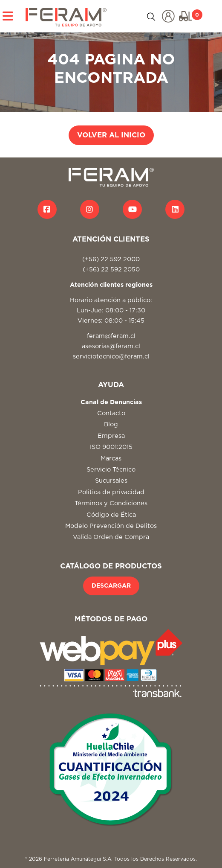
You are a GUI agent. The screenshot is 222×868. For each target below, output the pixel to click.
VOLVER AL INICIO (111, 135)
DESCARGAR (111, 586)
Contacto (111, 413)
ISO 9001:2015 (111, 447)
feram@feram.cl (111, 336)
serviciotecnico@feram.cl (111, 357)
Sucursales (111, 481)
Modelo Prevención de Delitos (111, 526)
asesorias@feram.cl (111, 346)
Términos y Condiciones (111, 503)
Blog (111, 424)
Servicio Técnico (111, 470)
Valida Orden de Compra (111, 537)
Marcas (111, 459)
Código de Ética (111, 515)
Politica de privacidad (111, 492)
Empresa (111, 436)
